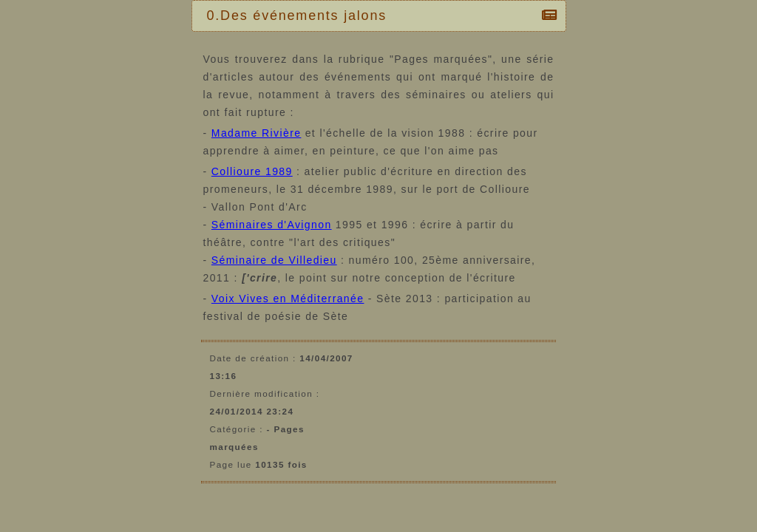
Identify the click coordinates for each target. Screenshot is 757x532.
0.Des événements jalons (301, 16)
